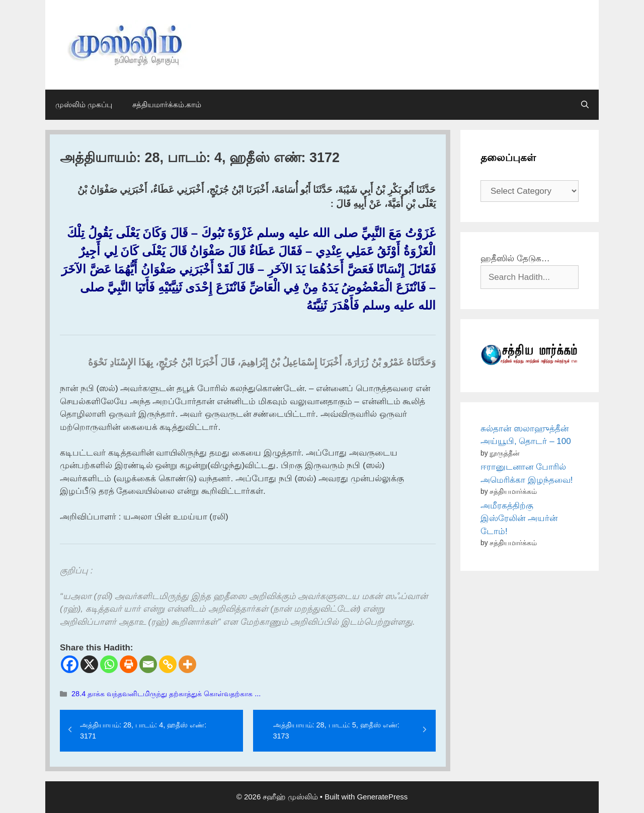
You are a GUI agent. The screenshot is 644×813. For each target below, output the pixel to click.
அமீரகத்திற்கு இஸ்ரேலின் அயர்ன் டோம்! (519, 519)
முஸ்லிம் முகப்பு (84, 104)
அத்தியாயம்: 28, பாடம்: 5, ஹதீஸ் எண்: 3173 (336, 730)
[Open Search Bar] (585, 105)
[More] (187, 664)
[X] (89, 664)
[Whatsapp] (109, 664)
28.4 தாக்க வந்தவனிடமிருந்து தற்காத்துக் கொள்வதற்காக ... (166, 694)
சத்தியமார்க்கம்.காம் (167, 104)
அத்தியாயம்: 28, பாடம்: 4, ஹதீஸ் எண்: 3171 (143, 730)
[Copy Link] (168, 664)
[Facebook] (70, 664)
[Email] (148, 664)
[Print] (129, 664)
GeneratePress (382, 797)
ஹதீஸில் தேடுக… (515, 258)
